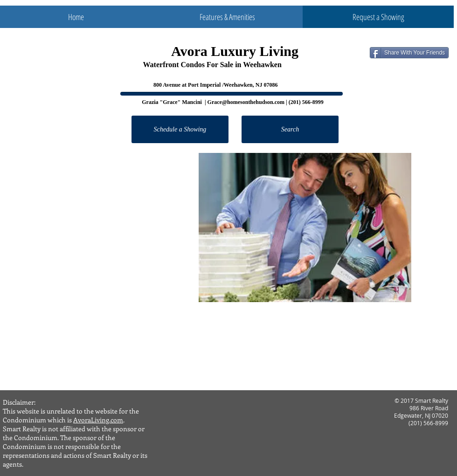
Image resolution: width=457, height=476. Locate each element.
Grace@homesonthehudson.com (246, 102)
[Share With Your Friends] (409, 53)
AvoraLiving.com (98, 420)
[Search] (290, 129)
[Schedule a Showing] (180, 129)
